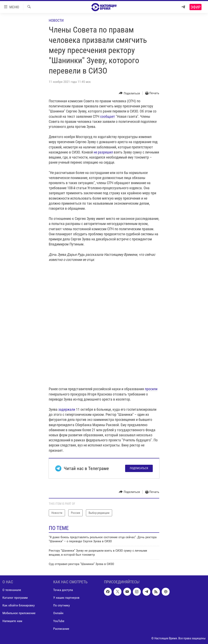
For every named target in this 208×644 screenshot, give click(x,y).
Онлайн (58, 613)
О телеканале (12, 590)
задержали (67, 409)
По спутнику (62, 605)
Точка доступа (63, 590)
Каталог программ (15, 598)
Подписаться (139, 468)
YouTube (59, 621)
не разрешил (103, 152)
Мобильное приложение (19, 613)
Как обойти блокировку (19, 605)
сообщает (108, 116)
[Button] (129, 93)
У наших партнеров (66, 598)
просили (151, 389)
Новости (56, 20)
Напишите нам (12, 621)
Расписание (61, 628)
